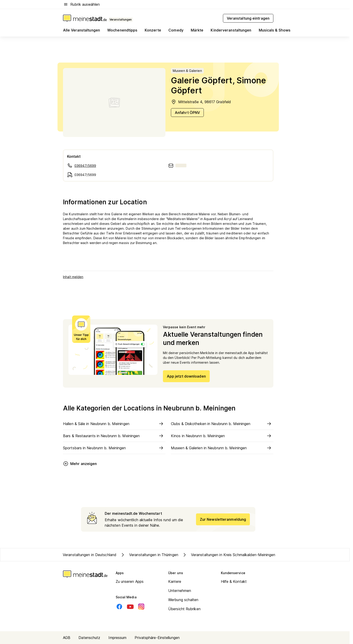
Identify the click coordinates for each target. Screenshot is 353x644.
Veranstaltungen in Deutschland (90, 555)
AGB (67, 638)
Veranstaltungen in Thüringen (149, 555)
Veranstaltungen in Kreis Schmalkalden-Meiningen (229, 555)
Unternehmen (180, 591)
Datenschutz (89, 638)
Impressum (117, 638)
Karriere (175, 581)
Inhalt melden (73, 277)
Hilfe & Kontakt (234, 581)
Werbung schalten (183, 600)
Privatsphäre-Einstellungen (157, 638)
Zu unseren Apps (130, 581)
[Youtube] (130, 607)
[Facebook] (119, 607)
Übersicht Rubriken (184, 609)
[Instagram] (141, 607)
